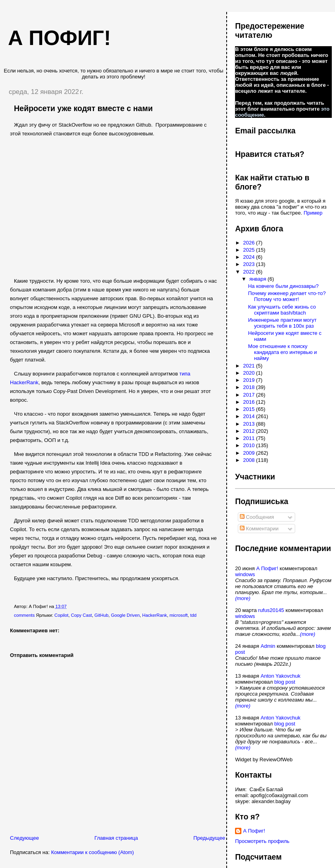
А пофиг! (59, 38)
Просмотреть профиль (262, 841)
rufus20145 (271, 610)
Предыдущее (210, 838)
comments (24, 615)
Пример (313, 213)
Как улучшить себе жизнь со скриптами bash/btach (282, 310)
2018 (250, 387)
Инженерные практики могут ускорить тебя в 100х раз (282, 323)
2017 (250, 395)
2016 (250, 402)
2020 (250, 373)
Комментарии (259, 529)
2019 (250, 380)
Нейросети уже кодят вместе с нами (83, 108)
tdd (194, 615)
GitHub (101, 615)
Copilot (62, 615)
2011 (250, 438)
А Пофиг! (267, 568)
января (259, 279)
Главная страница (116, 838)
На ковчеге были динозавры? (283, 286)
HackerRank (155, 615)
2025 (250, 250)
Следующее (24, 838)
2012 (250, 431)
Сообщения (257, 517)
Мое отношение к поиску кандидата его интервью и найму (283, 352)
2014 (250, 416)
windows (245, 574)
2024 (250, 257)
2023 (250, 264)
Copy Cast (81, 615)
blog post (285, 682)
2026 (250, 243)
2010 (250, 445)
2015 (250, 409)
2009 (250, 453)
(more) (243, 598)
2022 (250, 272)
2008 (250, 460)
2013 (250, 424)
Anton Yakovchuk (280, 676)
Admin (268, 646)
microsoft (178, 615)
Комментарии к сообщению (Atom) (92, 852)
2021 (250, 366)
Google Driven (125, 615)
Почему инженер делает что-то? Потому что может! (287, 296)
